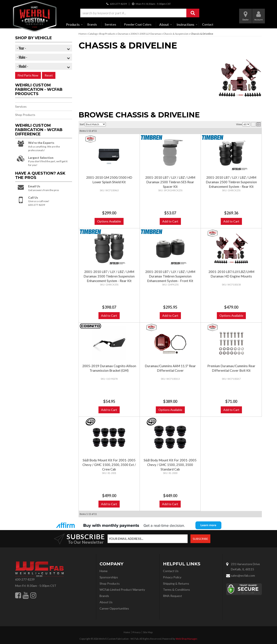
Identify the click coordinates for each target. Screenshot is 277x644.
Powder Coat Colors (138, 24)
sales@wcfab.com (243, 575)
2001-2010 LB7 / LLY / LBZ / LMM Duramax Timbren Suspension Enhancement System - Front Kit (170, 276)
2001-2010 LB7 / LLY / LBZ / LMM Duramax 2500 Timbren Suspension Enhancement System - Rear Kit (231, 182)
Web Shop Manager (186, 639)
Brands (92, 24)
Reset (49, 75)
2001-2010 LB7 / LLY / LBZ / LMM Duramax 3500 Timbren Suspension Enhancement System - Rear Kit (109, 276)
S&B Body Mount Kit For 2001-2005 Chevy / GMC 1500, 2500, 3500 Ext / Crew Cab (109, 465)
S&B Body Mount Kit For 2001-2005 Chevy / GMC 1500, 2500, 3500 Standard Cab (170, 465)
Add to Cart (170, 221)
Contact (208, 24)
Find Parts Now (28, 75)
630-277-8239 (25, 579)
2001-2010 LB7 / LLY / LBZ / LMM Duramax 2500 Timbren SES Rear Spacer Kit (170, 182)
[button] (140, 13)
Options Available (109, 221)
